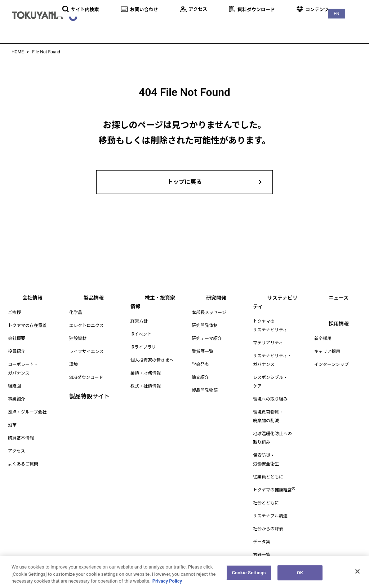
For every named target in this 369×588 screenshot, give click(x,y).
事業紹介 (17, 399)
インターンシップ (331, 364)
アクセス (16, 451)
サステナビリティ (279, 25)
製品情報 (149, 25)
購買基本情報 (21, 438)
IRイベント (141, 326)
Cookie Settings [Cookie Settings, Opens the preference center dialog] (249, 577)
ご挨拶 (14, 313)
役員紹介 (17, 352)
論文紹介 (200, 377)
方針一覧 (262, 546)
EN (354, 7)
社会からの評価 (268, 520)
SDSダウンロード (86, 377)
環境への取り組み (270, 390)
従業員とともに (268, 468)
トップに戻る (184, 182)
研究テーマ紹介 (207, 339)
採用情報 (353, 25)
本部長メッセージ (209, 313)
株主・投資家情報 (192, 25)
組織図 (14, 386)
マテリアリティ (268, 334)
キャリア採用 (327, 352)
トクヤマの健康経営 (274, 481)
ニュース (322, 25)
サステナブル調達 (270, 507)
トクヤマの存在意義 (27, 326)
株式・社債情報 (146, 377)
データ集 (262, 533)
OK (300, 577)
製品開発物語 (205, 390)
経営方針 (139, 313)
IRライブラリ (143, 339)
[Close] (357, 575)
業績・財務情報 (146, 364)
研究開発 (236, 25)
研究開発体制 (205, 326)
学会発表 (200, 364)
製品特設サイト (89, 396)
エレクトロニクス (86, 326)
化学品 (76, 313)
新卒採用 (323, 339)
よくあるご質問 (23, 464)
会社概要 (17, 339)
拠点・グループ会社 (27, 412)
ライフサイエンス (86, 352)
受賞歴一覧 (203, 352)
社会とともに (266, 494)
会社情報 (117, 25)
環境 (74, 364)
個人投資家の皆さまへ (152, 352)
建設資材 (78, 339)
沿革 (12, 425)
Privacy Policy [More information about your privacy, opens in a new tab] (167, 585)
